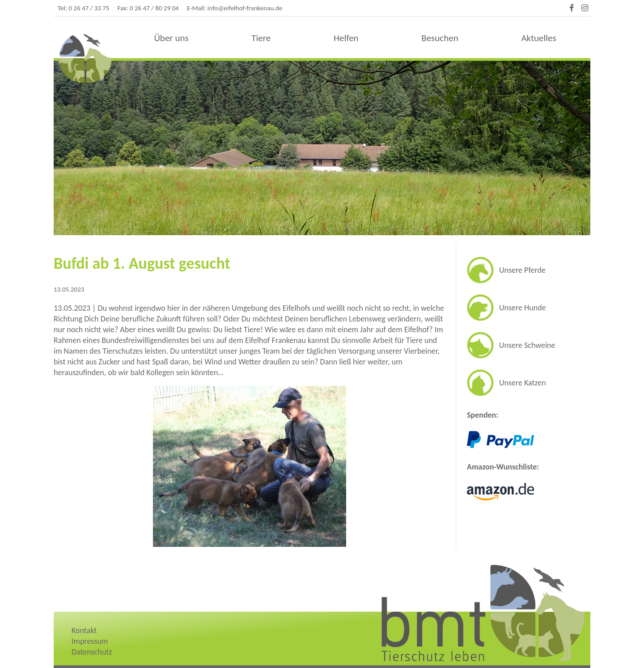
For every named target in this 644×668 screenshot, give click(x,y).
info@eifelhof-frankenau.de (245, 8)
